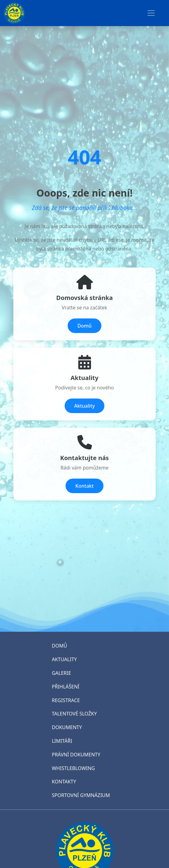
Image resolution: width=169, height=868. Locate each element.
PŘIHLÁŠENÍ (66, 687)
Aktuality (85, 406)
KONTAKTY (64, 782)
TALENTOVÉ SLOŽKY (74, 714)
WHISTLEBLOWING (73, 768)
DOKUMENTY (67, 727)
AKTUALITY (64, 659)
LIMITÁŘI (62, 741)
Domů (84, 326)
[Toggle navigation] (151, 13)
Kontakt (84, 486)
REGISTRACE (66, 700)
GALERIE (61, 673)
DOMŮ (59, 646)
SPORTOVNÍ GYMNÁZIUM (81, 795)
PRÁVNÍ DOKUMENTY (76, 755)
